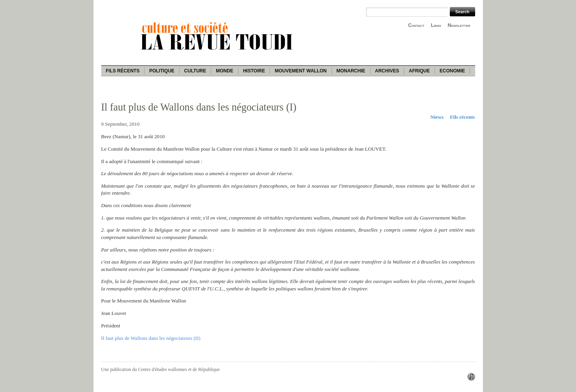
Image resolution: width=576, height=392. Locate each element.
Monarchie (351, 71)
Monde (225, 71)
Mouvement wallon (300, 71)
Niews (437, 117)
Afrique (419, 71)
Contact (416, 25)
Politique (162, 71)
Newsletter (459, 25)
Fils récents (123, 71)
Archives (387, 71)
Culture (195, 71)
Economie (452, 71)
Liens (436, 25)
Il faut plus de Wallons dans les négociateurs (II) (151, 338)
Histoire (254, 71)
